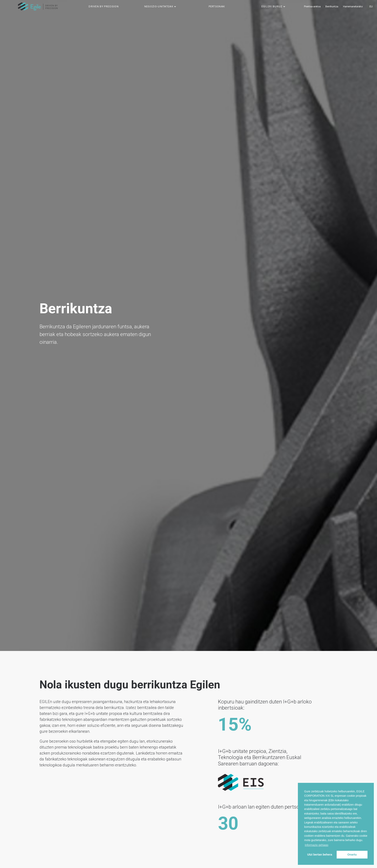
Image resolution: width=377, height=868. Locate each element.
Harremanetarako (353, 6)
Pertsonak (217, 6)
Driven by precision (104, 6)
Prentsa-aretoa (312, 6)
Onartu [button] (352, 855)
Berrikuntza (332, 6)
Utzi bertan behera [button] (320, 855)
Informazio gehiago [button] (317, 845)
